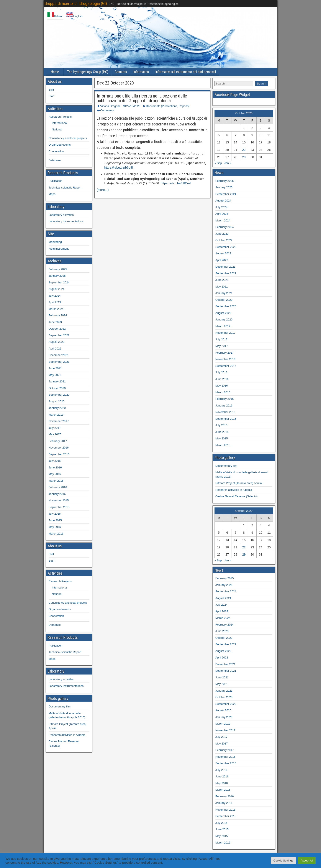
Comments (107, 110)
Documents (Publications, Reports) (168, 106)
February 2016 (58, 487)
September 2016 (59, 454)
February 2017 (58, 441)
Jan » (228, 163)
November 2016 (59, 448)
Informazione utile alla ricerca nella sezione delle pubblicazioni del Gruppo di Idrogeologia (142, 98)
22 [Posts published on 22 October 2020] (244, 150)
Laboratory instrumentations (66, 221)
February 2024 (58, 315)
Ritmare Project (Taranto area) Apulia (239, 483)
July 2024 (55, 296)
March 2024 (56, 309)
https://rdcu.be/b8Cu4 (176, 183)
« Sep (218, 163)
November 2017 (59, 421)
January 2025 (57, 276)
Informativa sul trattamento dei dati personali (186, 72)
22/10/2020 (133, 106)
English (75, 16)
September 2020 (59, 395)
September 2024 (59, 282)
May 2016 (55, 474)
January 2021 (57, 381)
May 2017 (55, 434)
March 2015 (56, 534)
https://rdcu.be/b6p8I (119, 167)
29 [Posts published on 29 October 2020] (244, 157)
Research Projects (60, 117)
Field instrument (59, 249)
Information (141, 72)
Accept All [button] (307, 861)
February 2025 (58, 269)
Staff (52, 96)
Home (55, 72)
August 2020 (57, 401)
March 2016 (56, 481)
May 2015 (55, 527)
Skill (51, 90)
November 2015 (59, 500)
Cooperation (56, 151)
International (60, 123)
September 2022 (59, 335)
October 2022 (57, 329)
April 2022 (55, 349)
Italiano (55, 16)
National (57, 129)
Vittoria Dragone (110, 106)
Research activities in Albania (67, 735)
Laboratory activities (61, 215)
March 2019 (56, 415)
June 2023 (55, 322)
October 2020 (57, 388)
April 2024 (55, 302)
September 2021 (59, 362)
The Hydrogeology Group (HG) (88, 72)
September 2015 (59, 507)
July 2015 (55, 514)
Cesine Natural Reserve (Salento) (236, 496)
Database (55, 160)
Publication (56, 181)
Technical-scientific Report (65, 188)
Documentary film (60, 706)
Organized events (60, 145)
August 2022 (57, 342)
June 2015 (55, 520)
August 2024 (57, 289)
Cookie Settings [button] (283, 861)
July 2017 (55, 428)
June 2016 (55, 467)
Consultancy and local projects (68, 138)
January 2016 (57, 494)
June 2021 (55, 368)
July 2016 (55, 461)
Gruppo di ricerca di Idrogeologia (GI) (76, 3)
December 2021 (59, 355)
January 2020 (57, 408)
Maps (52, 194)
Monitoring (55, 242)
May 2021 (55, 375)
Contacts (121, 72)
